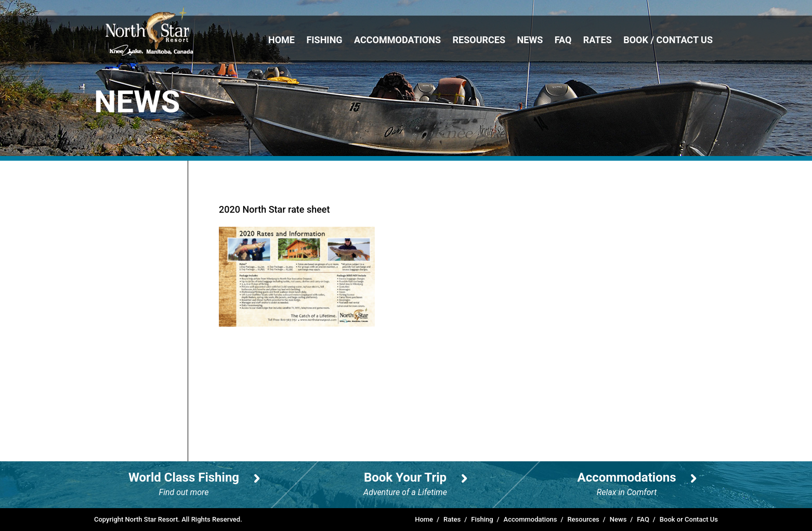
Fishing (324, 40)
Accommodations (397, 40)
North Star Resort (149, 31)
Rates (598, 40)
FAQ (563, 40)
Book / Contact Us (668, 40)
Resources (479, 40)
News (530, 40)
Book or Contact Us (689, 519)
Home (281, 40)
